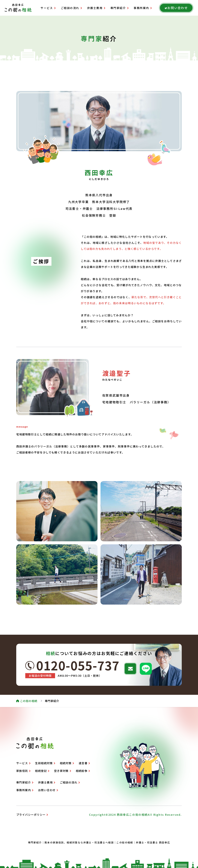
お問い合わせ (47, 790)
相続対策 (66, 763)
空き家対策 (61, 771)
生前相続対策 (44, 763)
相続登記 (41, 771)
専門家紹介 (118, 8)
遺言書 (83, 763)
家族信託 (22, 771)
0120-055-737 (78, 665)
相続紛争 (82, 771)
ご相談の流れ (70, 8)
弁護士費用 (95, 8)
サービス (47, 8)
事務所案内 (141, 8)
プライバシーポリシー (31, 815)
